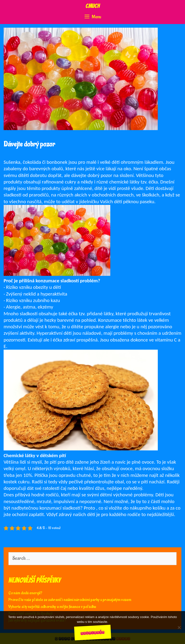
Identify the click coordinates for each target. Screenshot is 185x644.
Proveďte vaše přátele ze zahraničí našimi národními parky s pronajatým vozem (70, 600)
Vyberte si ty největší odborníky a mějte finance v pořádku (52, 607)
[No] (179, 627)
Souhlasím (92, 632)
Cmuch (93, 6)
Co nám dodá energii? (25, 593)
